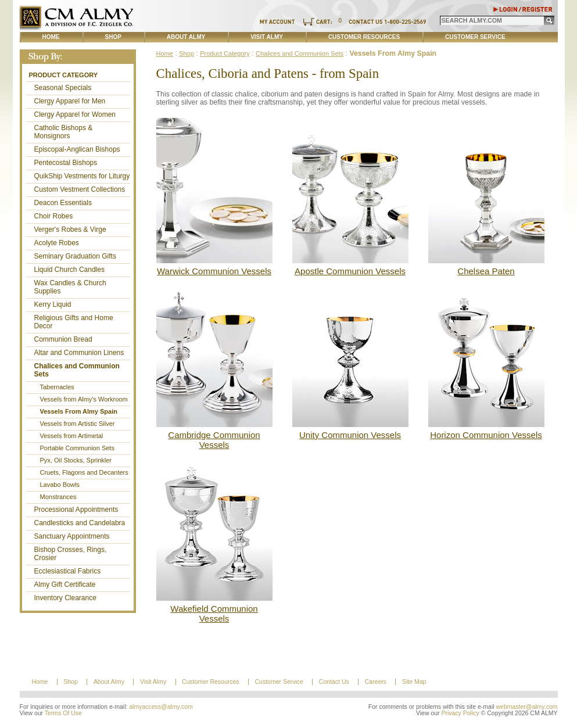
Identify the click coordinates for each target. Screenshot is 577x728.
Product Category (64, 75)
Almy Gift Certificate (65, 584)
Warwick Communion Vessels (214, 271)
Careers (376, 682)
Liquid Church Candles (69, 270)
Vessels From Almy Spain (79, 411)
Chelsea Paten (486, 271)
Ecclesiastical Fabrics (68, 571)
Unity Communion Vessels (350, 435)
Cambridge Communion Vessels (214, 440)
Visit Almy (267, 37)
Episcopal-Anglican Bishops (77, 149)
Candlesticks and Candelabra (80, 523)
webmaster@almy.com (527, 707)
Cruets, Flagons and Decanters (84, 472)
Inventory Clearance (65, 598)
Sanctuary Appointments (72, 536)
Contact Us (334, 682)
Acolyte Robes (57, 243)
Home (51, 37)
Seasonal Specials (63, 88)
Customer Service (475, 37)
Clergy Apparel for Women (75, 114)
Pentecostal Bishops (66, 163)
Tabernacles (57, 387)
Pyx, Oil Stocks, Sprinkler (76, 460)
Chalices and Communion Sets (77, 370)
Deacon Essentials (63, 203)
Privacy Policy (460, 713)
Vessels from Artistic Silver (78, 424)
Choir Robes (54, 216)
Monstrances (58, 497)
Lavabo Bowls (60, 485)
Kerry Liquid (53, 304)
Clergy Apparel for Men (70, 101)
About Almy (186, 37)
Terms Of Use (63, 713)
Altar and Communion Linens (79, 353)
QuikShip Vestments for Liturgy (82, 176)
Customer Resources (364, 37)
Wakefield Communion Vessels (214, 614)
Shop (113, 37)
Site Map (414, 682)
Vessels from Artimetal (72, 436)
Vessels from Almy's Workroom (84, 399)
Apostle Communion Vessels (350, 271)
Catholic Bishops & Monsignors (64, 132)
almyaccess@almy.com (161, 707)
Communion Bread (63, 339)
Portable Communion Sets (77, 448)
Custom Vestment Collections (80, 189)
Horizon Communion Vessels (486, 435)
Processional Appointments (76, 510)
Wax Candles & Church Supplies (70, 287)
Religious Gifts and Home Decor (74, 322)
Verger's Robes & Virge (70, 229)
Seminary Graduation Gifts (75, 256)
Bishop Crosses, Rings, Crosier (71, 554)
